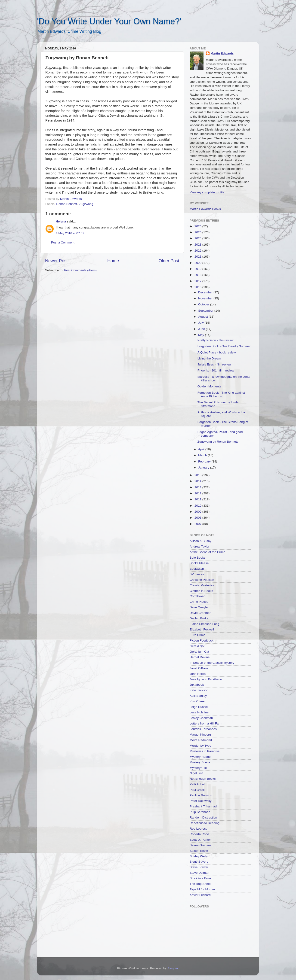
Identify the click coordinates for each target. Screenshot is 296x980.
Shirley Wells (199, 856)
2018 (198, 275)
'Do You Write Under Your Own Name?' (109, 21)
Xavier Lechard (200, 895)
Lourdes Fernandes (203, 729)
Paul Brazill (197, 790)
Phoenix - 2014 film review (216, 370)
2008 (198, 518)
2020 (198, 263)
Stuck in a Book (200, 878)
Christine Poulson (202, 580)
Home (113, 261)
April (202, 449)
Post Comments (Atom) (80, 270)
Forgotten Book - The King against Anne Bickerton (221, 394)
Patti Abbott (198, 784)
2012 (198, 493)
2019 (198, 269)
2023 (198, 245)
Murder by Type (200, 746)
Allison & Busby (200, 541)
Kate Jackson (199, 690)
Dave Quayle (199, 607)
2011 (198, 499)
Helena (61, 221)
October (204, 304)
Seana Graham (200, 845)
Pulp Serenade (200, 812)
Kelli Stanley (198, 696)
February (205, 461)
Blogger (173, 968)
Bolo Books (197, 558)
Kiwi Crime (197, 701)
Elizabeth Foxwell (202, 629)
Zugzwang (86, 204)
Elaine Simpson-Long (204, 624)
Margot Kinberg (200, 735)
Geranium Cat (199, 652)
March (203, 455)
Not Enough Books (203, 779)
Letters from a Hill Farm (206, 723)
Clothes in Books (201, 591)
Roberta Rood (199, 834)
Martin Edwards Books (205, 209)
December (206, 292)
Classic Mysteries (202, 585)
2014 (198, 481)
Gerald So (197, 646)
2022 (198, 251)
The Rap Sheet (200, 884)
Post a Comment (63, 242)
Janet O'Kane (199, 668)
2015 (198, 475)
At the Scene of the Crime (208, 552)
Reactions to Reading (205, 823)
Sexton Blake (199, 851)
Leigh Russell (199, 707)
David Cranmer (200, 613)
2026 (198, 226)
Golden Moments (209, 386)
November (206, 298)
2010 (198, 506)
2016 (198, 287)
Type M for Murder (202, 889)
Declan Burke (199, 618)
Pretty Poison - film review (216, 340)
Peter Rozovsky (201, 801)
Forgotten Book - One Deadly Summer (224, 346)
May (202, 335)
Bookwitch (197, 569)
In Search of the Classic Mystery (212, 663)
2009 (198, 512)
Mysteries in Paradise (205, 751)
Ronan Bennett (67, 204)
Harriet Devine (200, 657)
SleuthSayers (199, 862)
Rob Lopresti (199, 829)
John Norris (198, 674)
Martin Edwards (222, 53)
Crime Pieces (199, 602)
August (203, 317)
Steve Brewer (199, 867)
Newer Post (56, 261)
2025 (198, 232)
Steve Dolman (199, 873)
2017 (198, 281)
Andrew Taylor (199, 546)
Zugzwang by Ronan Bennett (218, 442)
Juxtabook (197, 685)
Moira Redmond (201, 740)
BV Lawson (197, 574)
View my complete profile (207, 192)
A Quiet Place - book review (217, 352)
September (206, 311)
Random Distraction (203, 817)
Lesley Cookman (201, 718)
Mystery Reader (201, 757)
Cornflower (197, 596)
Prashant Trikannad (203, 806)
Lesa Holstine (199, 712)
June (202, 329)
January (204, 467)
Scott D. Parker (200, 840)
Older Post (169, 261)
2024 (198, 238)
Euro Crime (197, 635)
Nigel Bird (196, 773)
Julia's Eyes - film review (214, 364)
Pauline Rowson (201, 795)
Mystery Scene (200, 762)
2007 (198, 524)
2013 (198, 487)
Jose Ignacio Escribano (206, 679)
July (201, 323)
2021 (198, 257)
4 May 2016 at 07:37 (70, 233)
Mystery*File (198, 768)
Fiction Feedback (202, 641)
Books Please (199, 563)
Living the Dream (209, 358)
